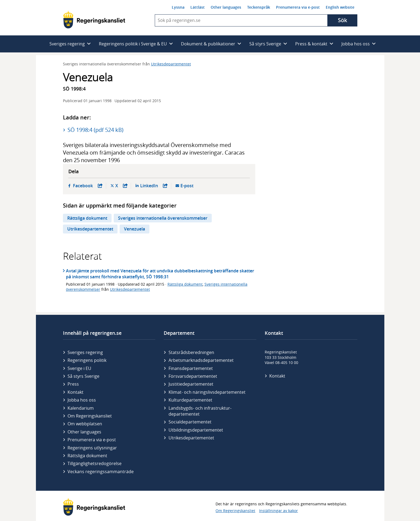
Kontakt (75, 392)
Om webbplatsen (85, 424)
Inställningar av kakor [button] (278, 511)
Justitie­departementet (191, 384)
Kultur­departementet (190, 400)
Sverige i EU (79, 368)
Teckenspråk (259, 7)
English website (340, 7)
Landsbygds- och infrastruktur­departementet (200, 411)
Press (73, 384)
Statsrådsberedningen (191, 352)
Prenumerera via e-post (298, 7)
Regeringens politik (87, 360)
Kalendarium (81, 408)
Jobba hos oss (82, 400)
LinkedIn (154, 186)
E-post (187, 186)
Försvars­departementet (193, 376)
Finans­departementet (191, 368)
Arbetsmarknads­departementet (201, 360)
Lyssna (178, 7)
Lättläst (198, 7)
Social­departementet (190, 422)
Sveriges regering (85, 352)
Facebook (88, 186)
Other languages (226, 7)
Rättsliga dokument (87, 218)
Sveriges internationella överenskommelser (163, 218)
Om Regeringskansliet (90, 416)
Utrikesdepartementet (171, 64)
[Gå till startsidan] (94, 20)
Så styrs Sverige (83, 376)
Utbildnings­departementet (196, 430)
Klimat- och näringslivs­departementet (207, 392)
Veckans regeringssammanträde (101, 472)
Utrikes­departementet (191, 438)
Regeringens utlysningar (92, 448)
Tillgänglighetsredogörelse (95, 463)
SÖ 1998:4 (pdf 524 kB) (95, 130)
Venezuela (135, 229)
